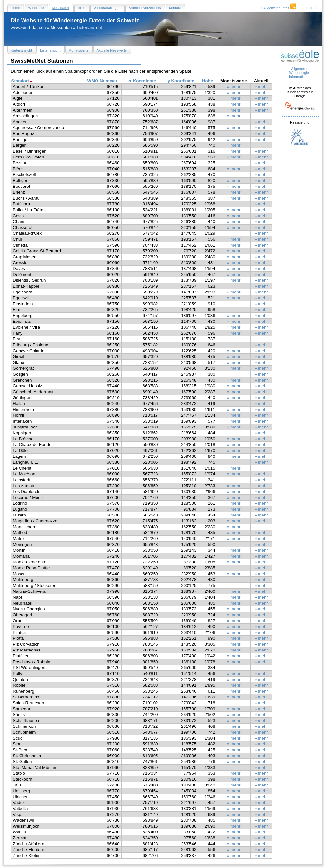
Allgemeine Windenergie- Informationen (300, 73)
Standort (20, 81)
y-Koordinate (181, 81)
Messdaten (61, 28)
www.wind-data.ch (28, 28)
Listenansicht (89, 28)
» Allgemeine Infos (279, 8)
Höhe (207, 81)
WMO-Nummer (103, 81)
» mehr (234, 87)
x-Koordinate (142, 81)
